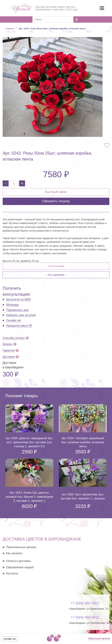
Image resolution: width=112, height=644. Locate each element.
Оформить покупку (56, 201)
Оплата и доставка (18, 561)
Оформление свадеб (20, 567)
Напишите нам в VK (19, 326)
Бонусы (8, 344)
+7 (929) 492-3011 (85, 617)
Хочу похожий (56, 266)
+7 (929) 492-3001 (85, 603)
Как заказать (14, 553)
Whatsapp (12, 305)
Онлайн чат (14, 320)
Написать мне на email (21, 315)
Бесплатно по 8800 (18, 299)
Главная (10, 29)
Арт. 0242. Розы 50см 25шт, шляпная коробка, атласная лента (52, 29)
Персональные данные (21, 547)
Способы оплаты (14, 338)
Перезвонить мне (17, 310)
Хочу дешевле (56, 275)
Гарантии (9, 350)
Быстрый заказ (56, 192)
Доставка (9, 357)
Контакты (12, 573)
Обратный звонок (99, 639)
